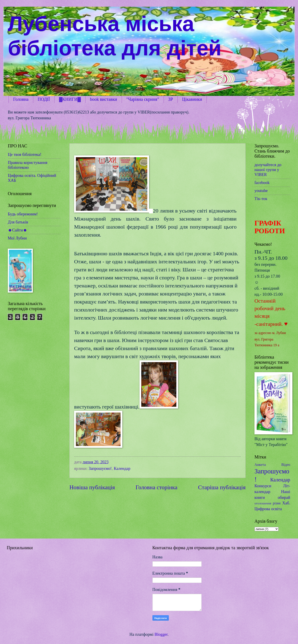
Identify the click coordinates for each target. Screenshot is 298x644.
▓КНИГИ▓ (70, 99)
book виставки (104, 99)
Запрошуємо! (100, 469)
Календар (122, 469)
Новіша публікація (92, 487)
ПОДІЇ (44, 99)
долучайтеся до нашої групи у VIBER (268, 170)
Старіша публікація (222, 487)
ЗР (171, 99)
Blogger (161, 634)
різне (277, 503)
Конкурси (263, 486)
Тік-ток (261, 199)
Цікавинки (192, 99)
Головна (21, 99)
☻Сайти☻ (18, 230)
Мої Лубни (17, 238)
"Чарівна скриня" (143, 99)
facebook (262, 183)
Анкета (260, 465)
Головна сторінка (156, 487)
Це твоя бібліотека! (25, 155)
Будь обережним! (23, 214)
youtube (261, 191)
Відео (286, 465)
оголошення (263, 503)
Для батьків (18, 222)
